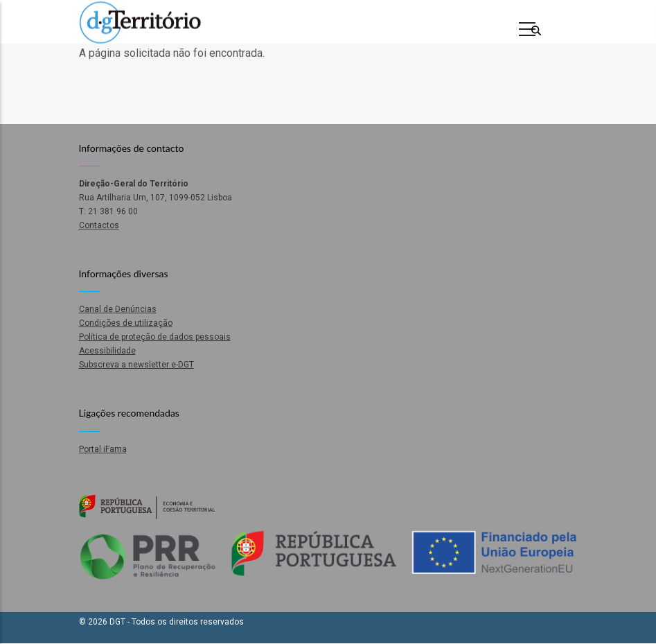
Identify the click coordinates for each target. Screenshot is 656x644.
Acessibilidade (107, 351)
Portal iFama (103, 449)
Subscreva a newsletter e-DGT (136, 365)
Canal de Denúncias (118, 309)
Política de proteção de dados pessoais (155, 337)
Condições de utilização (126, 323)
